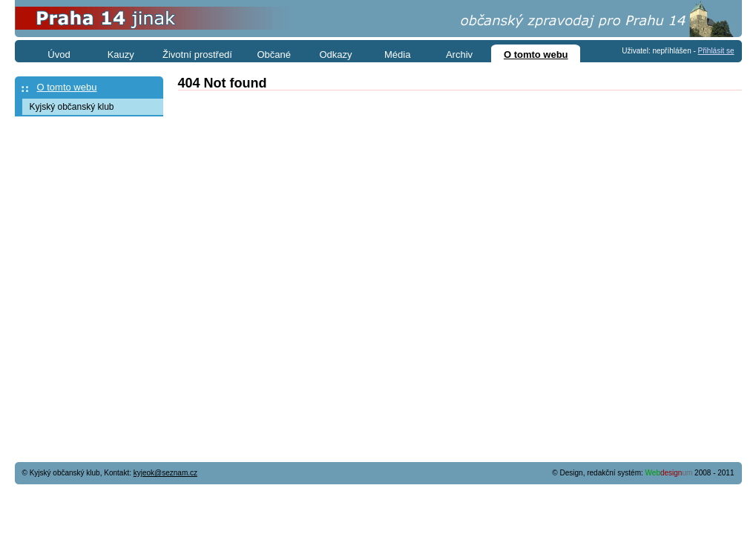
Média (397, 55)
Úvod (59, 55)
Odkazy (335, 55)
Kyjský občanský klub (72, 107)
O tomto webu (67, 87)
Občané (274, 55)
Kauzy (121, 55)
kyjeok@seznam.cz (165, 473)
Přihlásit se (716, 51)
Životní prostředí (197, 55)
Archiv (459, 55)
